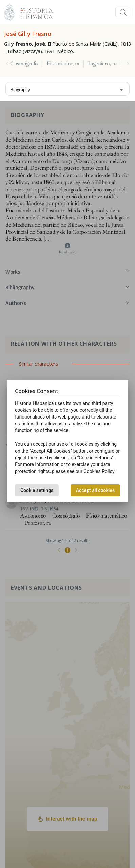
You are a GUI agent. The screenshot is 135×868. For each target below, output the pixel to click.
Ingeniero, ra (102, 64)
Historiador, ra (63, 64)
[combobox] (67, 89)
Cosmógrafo (24, 64)
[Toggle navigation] (123, 12)
